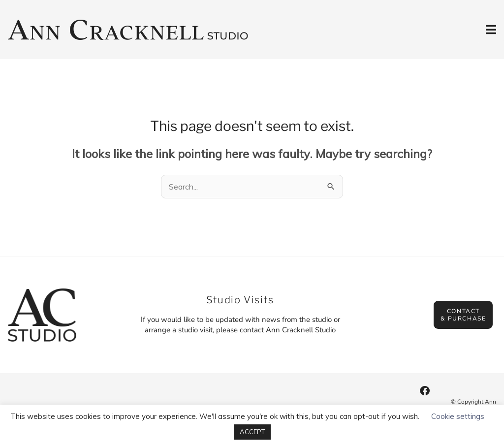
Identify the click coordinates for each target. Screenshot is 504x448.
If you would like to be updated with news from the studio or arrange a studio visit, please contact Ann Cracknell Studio (240, 325)
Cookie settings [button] (458, 416)
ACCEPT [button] (252, 432)
